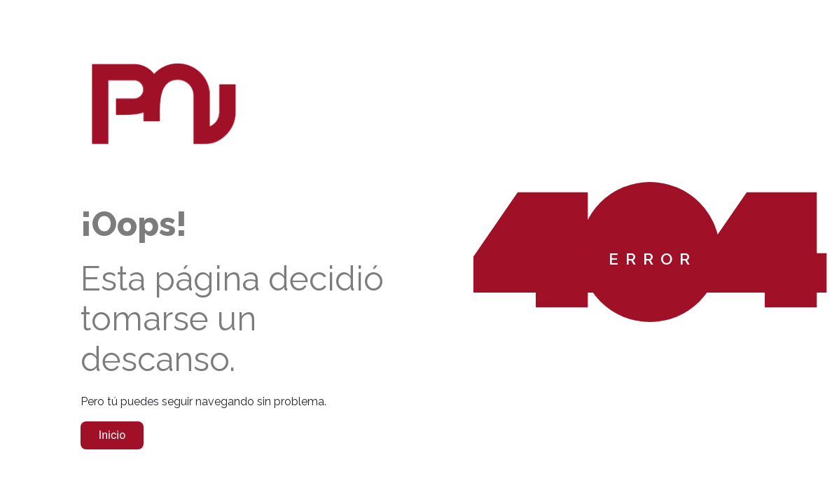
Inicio (112, 435)
